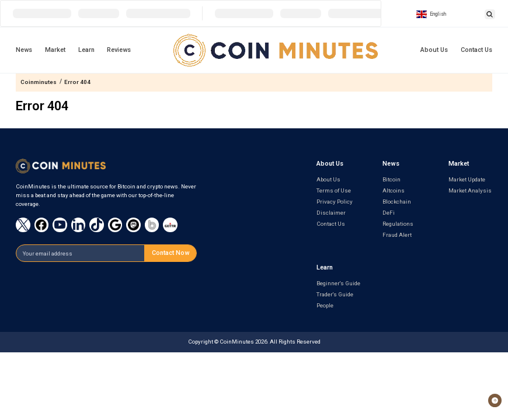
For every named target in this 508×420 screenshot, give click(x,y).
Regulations (398, 224)
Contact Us (476, 50)
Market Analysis (470, 190)
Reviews (119, 50)
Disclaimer (331, 213)
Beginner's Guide (338, 283)
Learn (86, 50)
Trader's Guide (335, 294)
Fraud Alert (397, 235)
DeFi (389, 213)
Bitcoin (392, 179)
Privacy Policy (335, 202)
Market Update (467, 179)
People (325, 305)
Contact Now (171, 253)
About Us (434, 50)
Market (55, 50)
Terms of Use (334, 190)
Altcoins (394, 190)
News (24, 50)
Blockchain (397, 202)
